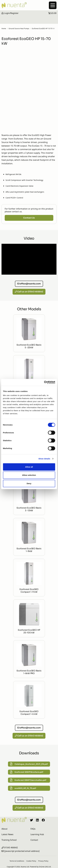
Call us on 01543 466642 (29, 292)
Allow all (29, 467)
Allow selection (29, 475)
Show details (44, 459)
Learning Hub (37, 834)
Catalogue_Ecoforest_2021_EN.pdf (29, 764)
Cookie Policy (31, 861)
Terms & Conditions (17, 861)
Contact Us (29, 218)
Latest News (7, 834)
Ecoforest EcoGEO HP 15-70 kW (43, 29)
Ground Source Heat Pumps (19, 29)
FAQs (33, 829)
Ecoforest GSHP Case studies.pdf (28, 780)
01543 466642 (11, 848)
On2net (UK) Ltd (45, 867)
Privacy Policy (43, 861)
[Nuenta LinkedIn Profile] (37, 820)
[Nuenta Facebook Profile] (43, 820)
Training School (9, 840)
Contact (34, 840)
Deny (29, 483)
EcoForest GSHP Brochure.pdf (27, 772)
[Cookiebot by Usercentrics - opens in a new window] (44, 382)
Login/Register (10, 13)
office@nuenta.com (29, 284)
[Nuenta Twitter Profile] (31, 820)
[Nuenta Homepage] (29, 5)
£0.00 (52, 13)
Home (4, 29)
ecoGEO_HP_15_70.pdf (23, 788)
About (5, 829)
